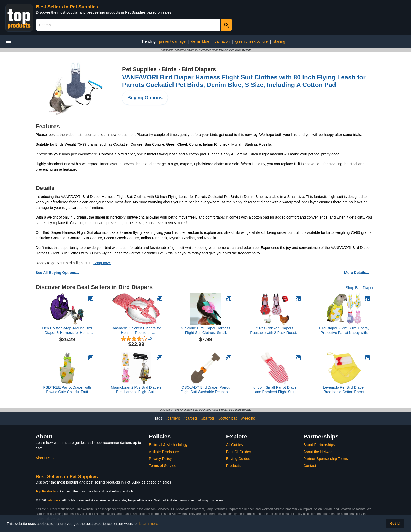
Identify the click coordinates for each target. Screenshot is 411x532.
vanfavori (222, 41)
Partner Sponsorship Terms (325, 459)
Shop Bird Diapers (360, 288)
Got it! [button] (395, 524)
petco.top (53, 500)
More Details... (357, 273)
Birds (169, 69)
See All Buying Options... (57, 273)
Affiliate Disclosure (164, 452)
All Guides (235, 445)
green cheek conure (251, 41)
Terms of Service (163, 466)
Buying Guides (238, 459)
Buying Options (145, 98)
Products (233, 466)
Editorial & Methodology (168, 445)
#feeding (248, 418)
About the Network (318, 452)
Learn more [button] (149, 524)
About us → (45, 458)
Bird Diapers (199, 69)
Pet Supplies (139, 69)
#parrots (208, 418)
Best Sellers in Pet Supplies (67, 7)
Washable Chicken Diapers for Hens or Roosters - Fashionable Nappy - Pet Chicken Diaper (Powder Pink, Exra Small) (136, 330)
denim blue (200, 41)
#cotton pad (228, 418)
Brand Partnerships (319, 445)
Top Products (46, 491)
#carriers (173, 418)
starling (279, 41)
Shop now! (102, 263)
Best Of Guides (239, 452)
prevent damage (172, 41)
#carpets (191, 418)
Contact (310, 466)
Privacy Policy (160, 459)
